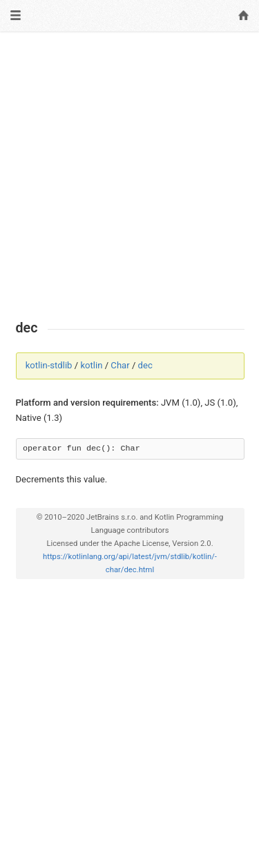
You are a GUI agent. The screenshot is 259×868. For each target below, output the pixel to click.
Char (120, 365)
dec (145, 365)
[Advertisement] (129, 176)
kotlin (91, 365)
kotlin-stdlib (49, 365)
